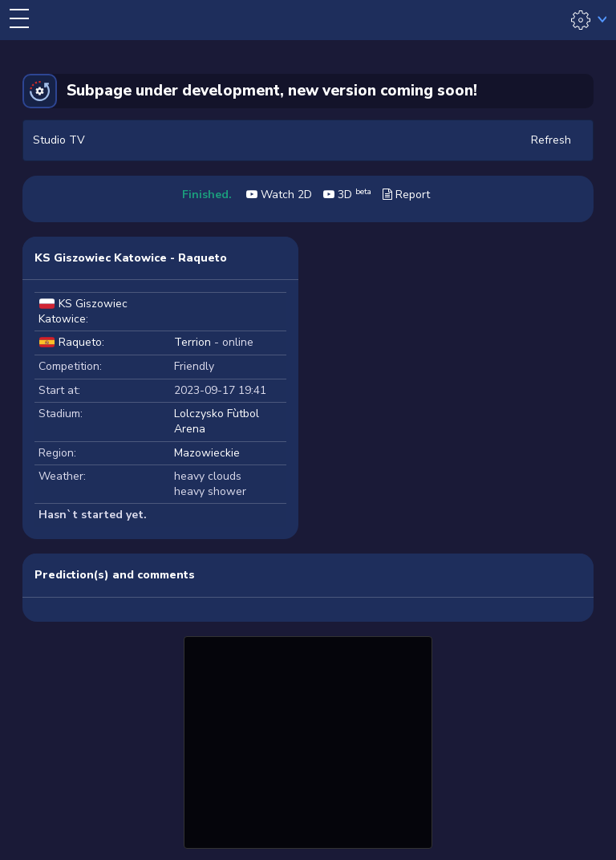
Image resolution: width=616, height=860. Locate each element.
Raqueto (80, 342)
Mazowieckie (207, 453)
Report (406, 195)
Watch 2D (279, 195)
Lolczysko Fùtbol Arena (217, 421)
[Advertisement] (308, 740)
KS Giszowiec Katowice (83, 311)
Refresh (551, 140)
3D (347, 195)
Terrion (192, 342)
